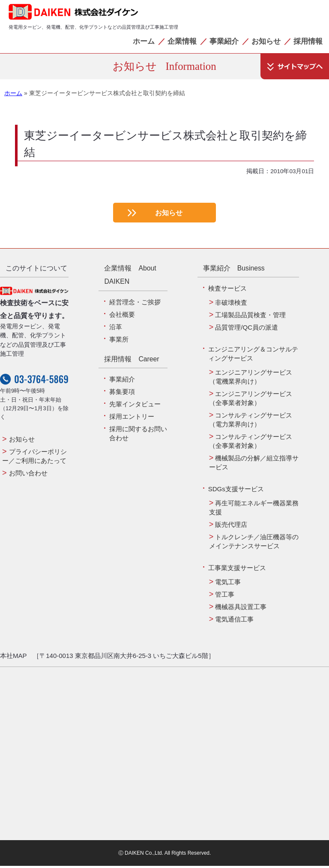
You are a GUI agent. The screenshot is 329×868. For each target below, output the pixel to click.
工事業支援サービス (237, 570)
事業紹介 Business (234, 270)
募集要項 (122, 394)
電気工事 (228, 584)
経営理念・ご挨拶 (135, 304)
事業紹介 (224, 41)
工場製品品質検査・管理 (250, 317)
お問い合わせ (28, 475)
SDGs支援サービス (236, 491)
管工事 (225, 596)
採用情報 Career (132, 361)
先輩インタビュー (135, 406)
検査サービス (227, 290)
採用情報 (308, 41)
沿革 (116, 329)
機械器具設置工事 (241, 609)
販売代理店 (231, 527)
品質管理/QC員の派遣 (247, 329)
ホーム (144, 41)
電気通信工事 (234, 621)
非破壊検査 (231, 305)
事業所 (119, 341)
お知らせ (266, 41)
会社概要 (122, 317)
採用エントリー (132, 419)
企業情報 (182, 41)
